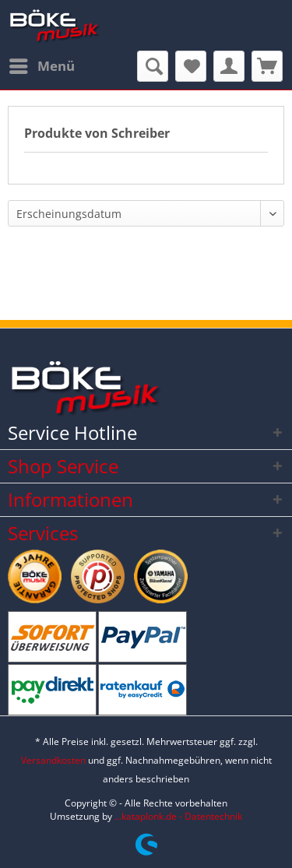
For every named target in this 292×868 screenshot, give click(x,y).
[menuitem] (41, 66)
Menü (42, 64)
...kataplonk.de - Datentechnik (178, 816)
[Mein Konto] (229, 66)
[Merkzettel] (191, 66)
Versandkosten (53, 760)
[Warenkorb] (267, 66)
